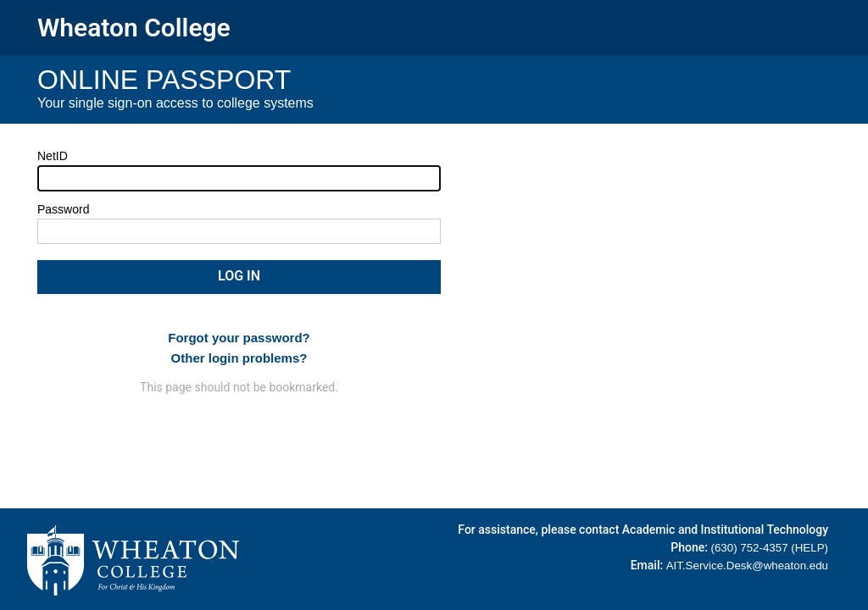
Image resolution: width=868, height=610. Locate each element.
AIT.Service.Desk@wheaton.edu (747, 566)
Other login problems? (239, 358)
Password (63, 209)
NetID (53, 156)
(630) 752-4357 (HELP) (769, 548)
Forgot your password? (239, 338)
